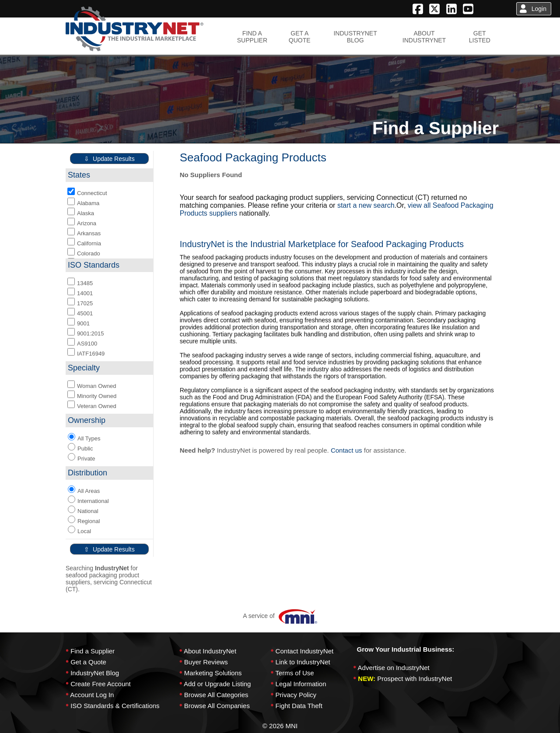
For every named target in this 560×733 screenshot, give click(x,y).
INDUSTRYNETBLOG (355, 37)
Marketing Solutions (213, 673)
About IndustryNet (210, 651)
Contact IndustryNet (305, 651)
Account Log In (92, 695)
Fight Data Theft (299, 706)
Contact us (346, 450)
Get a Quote (88, 662)
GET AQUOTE (300, 37)
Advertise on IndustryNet (394, 668)
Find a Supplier (93, 651)
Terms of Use (294, 673)
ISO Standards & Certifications (115, 706)
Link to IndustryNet (303, 662)
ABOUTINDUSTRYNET (424, 37)
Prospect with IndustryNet (415, 679)
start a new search (366, 205)
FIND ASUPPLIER (252, 37)
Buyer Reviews (206, 662)
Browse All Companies (217, 706)
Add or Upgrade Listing (217, 684)
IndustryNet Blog (95, 673)
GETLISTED (480, 37)
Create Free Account (101, 684)
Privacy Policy (296, 695)
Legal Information (301, 684)
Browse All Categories (216, 695)
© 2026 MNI (280, 726)
